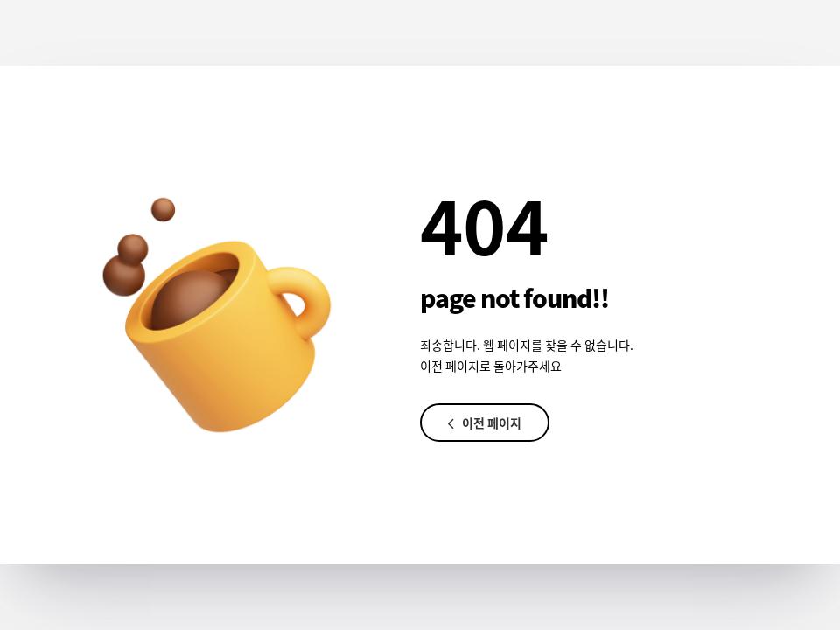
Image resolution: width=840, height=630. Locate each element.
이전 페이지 (485, 423)
